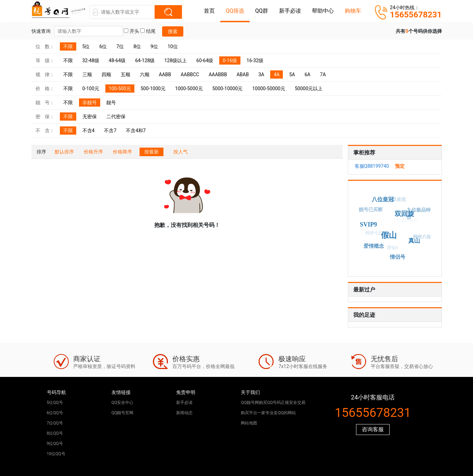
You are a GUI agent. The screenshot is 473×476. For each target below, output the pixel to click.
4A (277, 74)
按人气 (181, 152)
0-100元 (91, 89)
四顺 (106, 74)
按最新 (152, 152)
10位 (173, 46)
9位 (154, 46)
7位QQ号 (55, 423)
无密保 (90, 117)
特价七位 (373, 234)
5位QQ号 (55, 403)
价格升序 (93, 152)
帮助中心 (323, 11)
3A (261, 74)
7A (323, 74)
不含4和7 (136, 131)
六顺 (145, 74)
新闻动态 (184, 413)
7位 (120, 46)
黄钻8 (391, 249)
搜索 (173, 31)
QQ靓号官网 (123, 413)
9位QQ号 (55, 444)
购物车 (353, 11)
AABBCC (190, 74)
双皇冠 (398, 200)
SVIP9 (370, 223)
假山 (391, 233)
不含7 (110, 131)
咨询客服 (373, 429)
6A (308, 74)
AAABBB (218, 74)
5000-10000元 (228, 89)
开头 (131, 31)
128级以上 (175, 60)
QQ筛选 (235, 11)
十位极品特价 (403, 222)
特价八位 (421, 238)
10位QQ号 (56, 454)
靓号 (111, 103)
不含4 (89, 131)
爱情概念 (374, 246)
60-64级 (205, 60)
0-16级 (230, 60)
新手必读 (290, 11)
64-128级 (145, 60)
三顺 (87, 74)
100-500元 (120, 89)
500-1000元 (153, 89)
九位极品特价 (418, 214)
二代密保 (116, 117)
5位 (86, 46)
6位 (103, 46)
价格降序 (122, 152)
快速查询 (77, 31)
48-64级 (117, 60)
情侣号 (398, 257)
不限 (68, 46)
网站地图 (249, 423)
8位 (137, 46)
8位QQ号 (55, 433)
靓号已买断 (370, 210)
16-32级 (255, 60)
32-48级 (91, 60)
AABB (165, 74)
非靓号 (90, 103)
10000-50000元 (269, 89)
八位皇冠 (384, 199)
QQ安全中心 (123, 403)
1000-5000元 (189, 89)
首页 (209, 11)
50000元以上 (309, 89)
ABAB (243, 74)
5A (292, 74)
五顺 (126, 74)
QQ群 (262, 11)
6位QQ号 (55, 413)
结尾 (148, 31)
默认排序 (64, 152)
